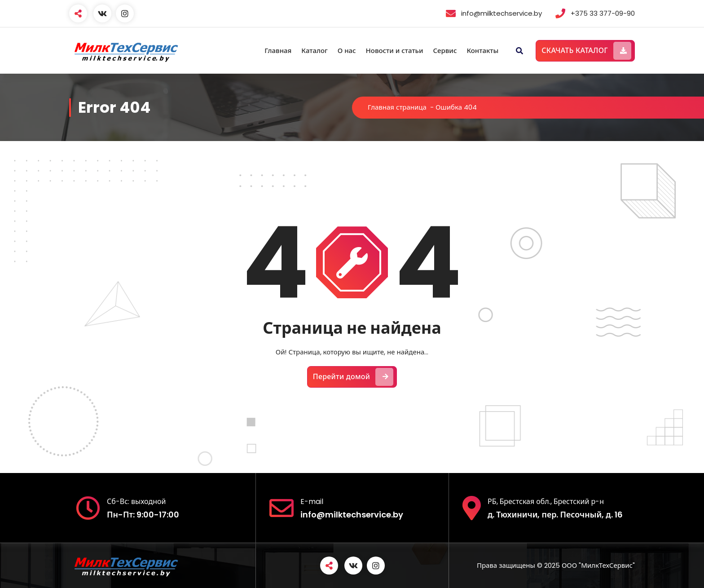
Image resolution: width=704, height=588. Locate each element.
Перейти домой (353, 377)
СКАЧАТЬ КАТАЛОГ (586, 51)
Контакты (482, 51)
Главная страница (397, 107)
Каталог (314, 51)
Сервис (445, 51)
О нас (347, 51)
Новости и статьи (395, 51)
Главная (278, 51)
